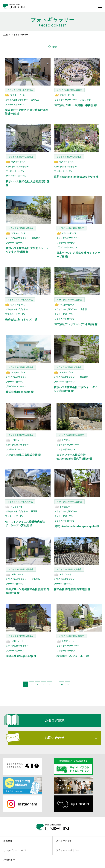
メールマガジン (64, 835)
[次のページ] (80, 679)
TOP (5, 35)
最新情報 (8, 835)
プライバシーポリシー (68, 845)
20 (68, 679)
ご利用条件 (9, 854)
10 (62, 679)
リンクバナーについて (15, 845)
